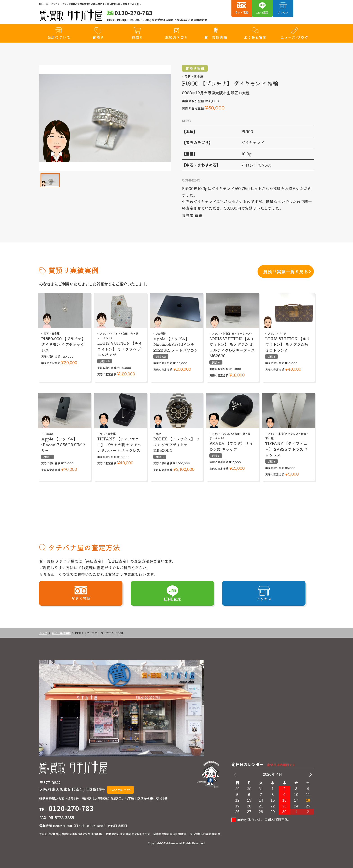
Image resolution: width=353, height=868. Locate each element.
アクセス (283, 12)
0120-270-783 (71, 808)
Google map (120, 790)
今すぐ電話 (242, 12)
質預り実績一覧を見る (286, 271)
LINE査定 (262, 12)
